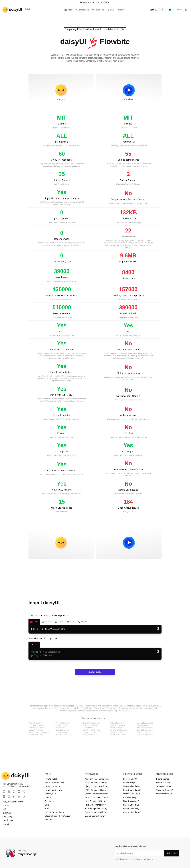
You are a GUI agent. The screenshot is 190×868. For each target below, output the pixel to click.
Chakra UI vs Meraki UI (91, 725)
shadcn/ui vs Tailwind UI (38, 728)
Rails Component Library (96, 805)
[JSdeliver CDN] (9, 797)
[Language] (179, 10)
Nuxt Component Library (96, 801)
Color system (51, 794)
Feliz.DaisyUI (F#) (165, 786)
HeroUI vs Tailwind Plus (64, 735)
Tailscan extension (165, 794)
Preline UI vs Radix (36, 735)
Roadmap (7, 813)
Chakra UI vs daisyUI (132, 812)
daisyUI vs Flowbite (36, 730)
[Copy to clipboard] (158, 628)
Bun (71, 622)
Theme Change (164, 779)
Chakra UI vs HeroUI (144, 730)
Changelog (7, 817)
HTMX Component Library (96, 790)
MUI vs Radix (61, 728)
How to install (51, 779)
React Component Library (96, 809)
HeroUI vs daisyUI (131, 805)
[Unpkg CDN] (4, 797)
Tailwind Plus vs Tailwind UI (39, 732)
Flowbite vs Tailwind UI (145, 735)
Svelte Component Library (96, 812)
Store (47, 809)
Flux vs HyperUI (35, 723)
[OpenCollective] (14, 792)
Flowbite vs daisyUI (132, 794)
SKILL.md (49, 820)
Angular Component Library (97, 779)
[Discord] (9, 792)
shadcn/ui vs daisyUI (132, 786)
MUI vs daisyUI (130, 783)
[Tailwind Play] (24, 797)
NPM (34, 622)
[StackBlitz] (14, 797)
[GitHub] (186, 10)
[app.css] (34, 645)
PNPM (47, 622)
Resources (49, 801)
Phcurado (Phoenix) (166, 790)
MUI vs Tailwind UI (63, 723)
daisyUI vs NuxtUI (143, 732)
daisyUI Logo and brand (13, 802)
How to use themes (53, 790)
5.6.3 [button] (29, 9)
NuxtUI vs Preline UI (90, 735)
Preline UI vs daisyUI (132, 809)
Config (48, 798)
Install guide (95, 672)
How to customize (53, 786)
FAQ (4, 809)
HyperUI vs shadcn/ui (144, 728)
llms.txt (7, 824)
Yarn (59, 622)
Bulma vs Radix (62, 732)
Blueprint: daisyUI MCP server (58, 816)
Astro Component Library (96, 783)
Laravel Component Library (97, 794)
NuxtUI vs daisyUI (131, 801)
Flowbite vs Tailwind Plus (119, 730)
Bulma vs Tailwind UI (117, 725)
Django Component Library (97, 786)
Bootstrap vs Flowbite (37, 725)
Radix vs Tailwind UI (117, 723)
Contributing (9, 820)
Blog (47, 805)
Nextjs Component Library (96, 798)
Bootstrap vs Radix (63, 730)
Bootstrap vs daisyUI (132, 790)
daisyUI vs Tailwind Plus (92, 730)
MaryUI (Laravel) (165, 783)
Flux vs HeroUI (88, 728)
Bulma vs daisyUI (131, 798)
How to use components (56, 783)
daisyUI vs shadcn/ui (117, 735)
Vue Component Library (95, 816)
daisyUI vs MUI (61, 725)
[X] (24, 792)
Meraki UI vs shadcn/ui (145, 723)
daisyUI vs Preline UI (117, 732)
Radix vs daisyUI (130, 779)
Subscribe (172, 853)
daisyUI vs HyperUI (117, 728)
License (7, 806)
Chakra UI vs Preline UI (91, 723)
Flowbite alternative (73, 55)
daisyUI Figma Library (54, 812)
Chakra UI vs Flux (143, 725)
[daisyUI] (12, 10)
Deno (82, 622)
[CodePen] (19, 797)
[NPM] (19, 792)
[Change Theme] (171, 10)
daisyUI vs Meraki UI (90, 732)
